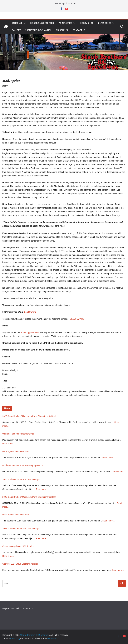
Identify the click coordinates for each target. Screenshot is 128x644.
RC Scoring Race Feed (42, 23)
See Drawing (30, 312)
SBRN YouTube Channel (38, 30)
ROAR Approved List (30, 332)
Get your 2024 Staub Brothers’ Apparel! (20, 564)
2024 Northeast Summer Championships (21, 529)
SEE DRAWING (77, 319)
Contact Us (79, 30)
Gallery (16, 30)
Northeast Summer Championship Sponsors (23, 465)
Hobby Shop (87, 23)
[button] (24, 23)
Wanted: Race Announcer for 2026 (18, 434)
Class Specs (105, 23)
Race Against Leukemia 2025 (16, 451)
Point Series (65, 23)
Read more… (8, 444)
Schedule (17, 23)
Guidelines (62, 30)
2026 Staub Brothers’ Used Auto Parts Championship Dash (29, 416)
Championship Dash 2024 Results (18, 546)
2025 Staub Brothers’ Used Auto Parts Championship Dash (29, 497)
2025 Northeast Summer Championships (21, 479)
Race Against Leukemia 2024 (16, 515)
